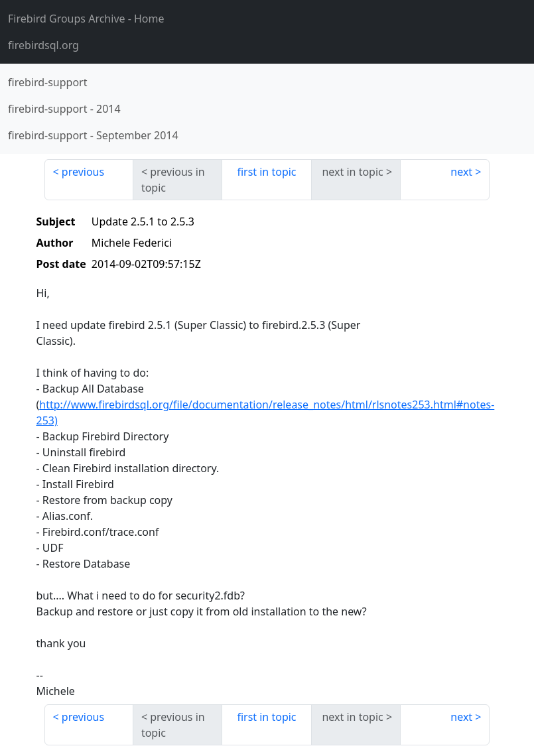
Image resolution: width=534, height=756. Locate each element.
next (461, 172)
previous (83, 172)
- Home (86, 19)
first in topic (266, 172)
